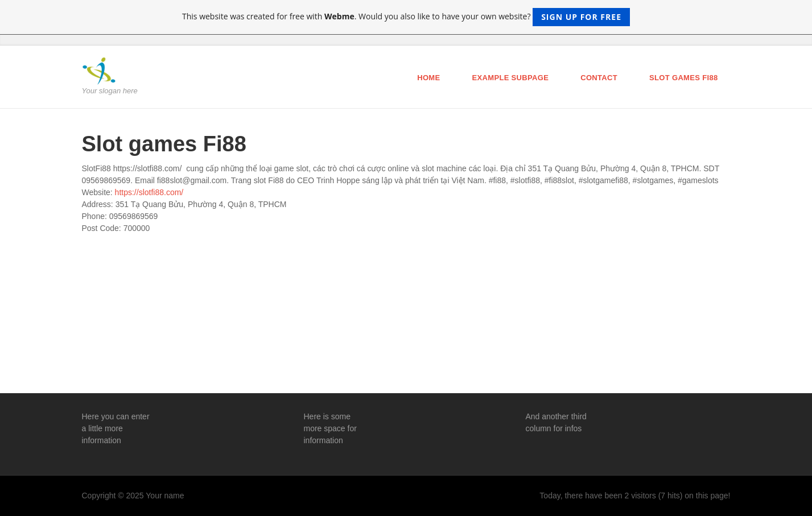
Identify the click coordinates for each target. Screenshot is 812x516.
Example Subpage (511, 78)
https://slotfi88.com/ (149, 192)
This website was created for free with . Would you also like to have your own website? (406, 17)
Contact (599, 78)
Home (428, 78)
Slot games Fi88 (683, 78)
